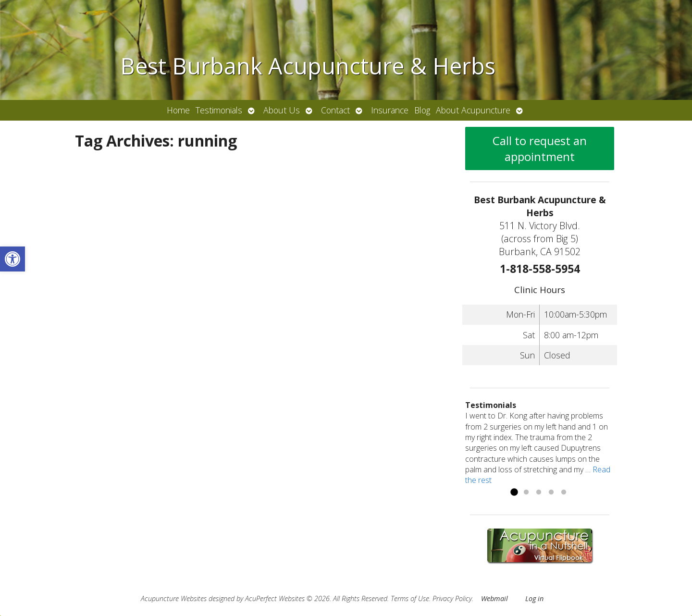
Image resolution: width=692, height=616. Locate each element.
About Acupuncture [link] (473, 110)
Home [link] (178, 110)
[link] (12, 259)
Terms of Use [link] (410, 598)
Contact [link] (335, 110)
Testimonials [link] (219, 110)
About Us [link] (282, 110)
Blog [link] (422, 110)
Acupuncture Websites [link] (174, 598)
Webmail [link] (494, 598)
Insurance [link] (390, 110)
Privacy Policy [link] (452, 598)
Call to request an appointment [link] (540, 148)
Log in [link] (534, 598)
